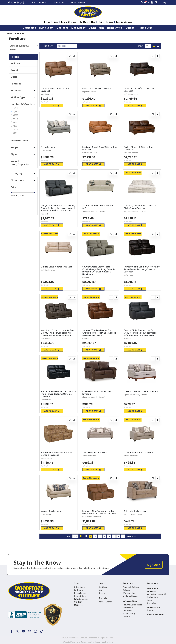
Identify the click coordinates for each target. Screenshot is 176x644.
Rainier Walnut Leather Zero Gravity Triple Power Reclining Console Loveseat (142, 269)
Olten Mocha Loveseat (135, 511)
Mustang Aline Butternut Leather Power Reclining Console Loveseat (100, 512)
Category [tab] (23, 173)
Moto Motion (129, 275)
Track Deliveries (78, 2)
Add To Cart (52, 106)
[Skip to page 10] (114, 536)
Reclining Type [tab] (23, 141)
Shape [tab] (23, 147)
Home (9, 33)
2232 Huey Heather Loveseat (138, 453)
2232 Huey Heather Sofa (95, 453)
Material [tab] (23, 91)
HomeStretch (46, 458)
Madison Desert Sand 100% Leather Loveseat (100, 148)
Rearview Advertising (104, 642)
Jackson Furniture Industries (135, 211)
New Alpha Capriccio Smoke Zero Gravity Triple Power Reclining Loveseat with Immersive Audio (58, 333)
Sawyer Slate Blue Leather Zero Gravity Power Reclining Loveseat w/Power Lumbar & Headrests (141, 333)
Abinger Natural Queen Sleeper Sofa (98, 207)
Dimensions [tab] (23, 180)
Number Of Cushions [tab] (23, 104)
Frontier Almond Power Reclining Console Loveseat (57, 454)
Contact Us (59, 2)
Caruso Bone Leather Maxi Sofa (57, 267)
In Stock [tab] (23, 63)
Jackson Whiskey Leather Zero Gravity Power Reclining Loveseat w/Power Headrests (99, 333)
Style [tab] (23, 154)
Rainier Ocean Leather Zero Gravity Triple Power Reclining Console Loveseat (58, 394)
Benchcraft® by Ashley (133, 514)
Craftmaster (46, 150)
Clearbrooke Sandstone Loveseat (141, 391)
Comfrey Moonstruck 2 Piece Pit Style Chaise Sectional (140, 207)
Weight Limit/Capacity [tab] (23, 163)
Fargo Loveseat (48, 147)
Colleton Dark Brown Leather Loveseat (97, 393)
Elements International (92, 517)
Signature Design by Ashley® (94, 211)
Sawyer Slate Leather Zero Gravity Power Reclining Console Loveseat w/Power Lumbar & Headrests (58, 208)
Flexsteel (44, 214)
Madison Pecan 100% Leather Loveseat (55, 90)
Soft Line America (48, 94)
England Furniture (89, 92)
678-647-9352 (40, 3)
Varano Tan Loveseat (52, 511)
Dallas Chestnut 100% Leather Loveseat (139, 148)
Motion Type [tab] (23, 97)
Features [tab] (23, 84)
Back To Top (132, 536)
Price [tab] (23, 187)
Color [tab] (23, 77)
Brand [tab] (23, 70)
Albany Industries (89, 456)
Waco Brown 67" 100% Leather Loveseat (139, 90)
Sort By (48, 46)
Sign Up (154, 565)
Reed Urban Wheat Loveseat (97, 89)
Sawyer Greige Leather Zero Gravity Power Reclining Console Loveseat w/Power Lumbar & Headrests (99, 270)
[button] (70, 56)
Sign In (166, 2)
